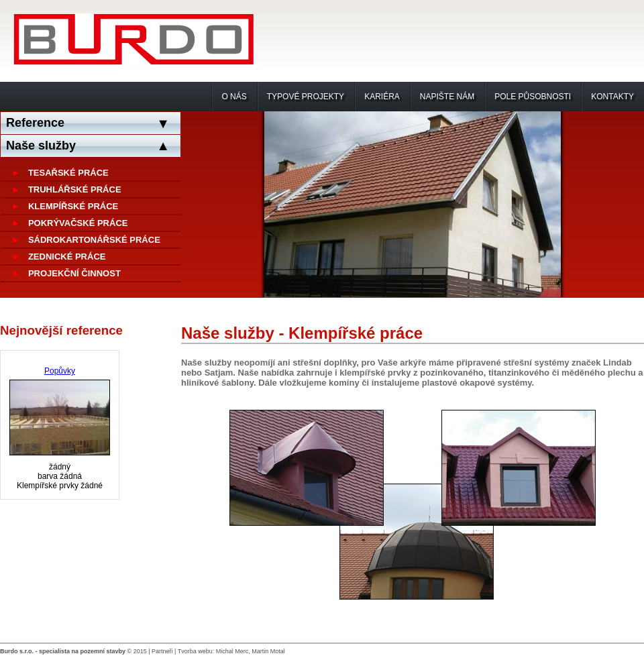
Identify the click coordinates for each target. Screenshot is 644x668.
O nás (234, 97)
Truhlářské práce (75, 189)
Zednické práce (67, 257)
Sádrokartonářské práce (94, 240)
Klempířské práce (73, 206)
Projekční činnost (74, 273)
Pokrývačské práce (78, 223)
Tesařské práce (68, 173)
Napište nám (447, 97)
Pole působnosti (533, 97)
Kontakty (612, 97)
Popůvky (60, 371)
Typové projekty (306, 97)
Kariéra (382, 97)
